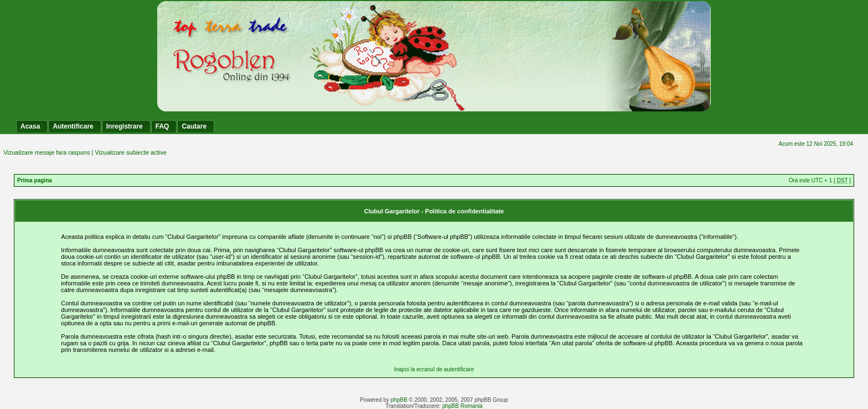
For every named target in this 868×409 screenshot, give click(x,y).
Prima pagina (35, 180)
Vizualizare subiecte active (130, 152)
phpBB (399, 400)
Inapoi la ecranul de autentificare (434, 369)
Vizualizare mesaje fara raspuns (46, 152)
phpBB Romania (463, 406)
